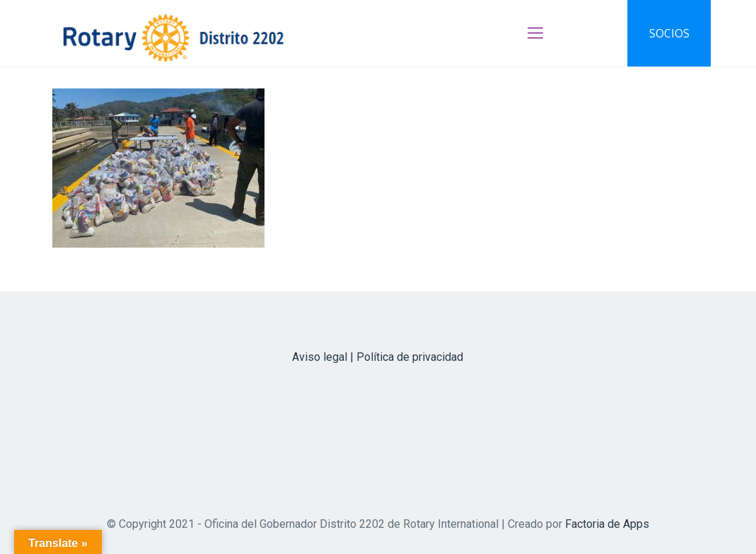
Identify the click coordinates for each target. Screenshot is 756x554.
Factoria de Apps (607, 524)
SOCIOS (669, 33)
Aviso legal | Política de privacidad (378, 357)
